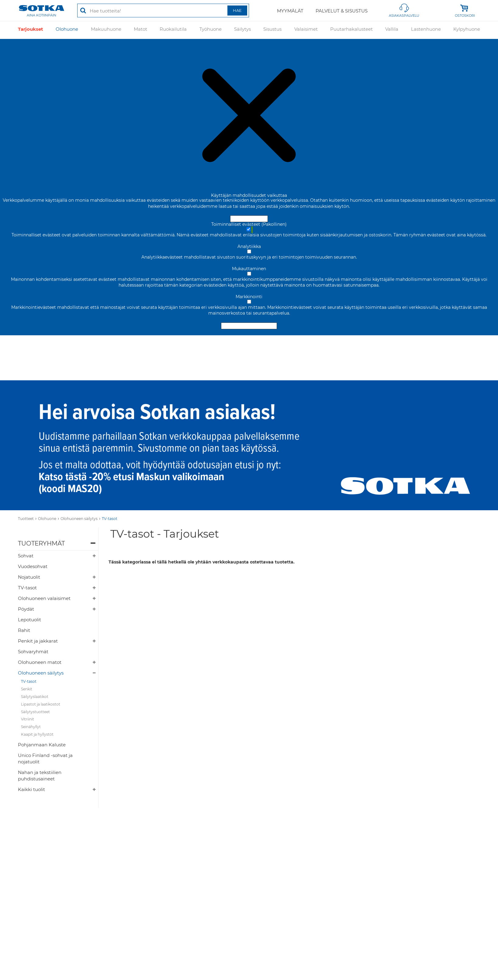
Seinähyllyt (31, 727)
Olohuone (67, 30)
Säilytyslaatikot (35, 697)
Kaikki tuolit (31, 789)
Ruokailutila (173, 30)
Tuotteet (26, 519)
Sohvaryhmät (33, 652)
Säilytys (242, 30)
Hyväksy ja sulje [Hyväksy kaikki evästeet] (249, 219)
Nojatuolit (29, 577)
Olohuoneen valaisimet (44, 598)
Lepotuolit (29, 620)
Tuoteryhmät (41, 543)
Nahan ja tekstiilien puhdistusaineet (40, 776)
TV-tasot (110, 519)
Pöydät (26, 609)
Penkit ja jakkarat (38, 641)
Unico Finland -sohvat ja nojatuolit (45, 759)
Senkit (27, 689)
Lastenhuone (426, 30)
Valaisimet (306, 30)
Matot (140, 30)
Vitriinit (28, 719)
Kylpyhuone (467, 30)
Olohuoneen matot (40, 662)
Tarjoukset (31, 30)
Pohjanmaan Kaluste (42, 745)
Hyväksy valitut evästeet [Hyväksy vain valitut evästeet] (249, 326)
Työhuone (211, 30)
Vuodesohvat (33, 566)
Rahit (24, 630)
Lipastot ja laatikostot (41, 704)
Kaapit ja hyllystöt (37, 734)
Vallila (392, 30)
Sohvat (26, 556)
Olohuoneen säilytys (79, 519)
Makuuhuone (106, 30)
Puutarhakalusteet (351, 30)
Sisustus (272, 30)
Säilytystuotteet (35, 712)
